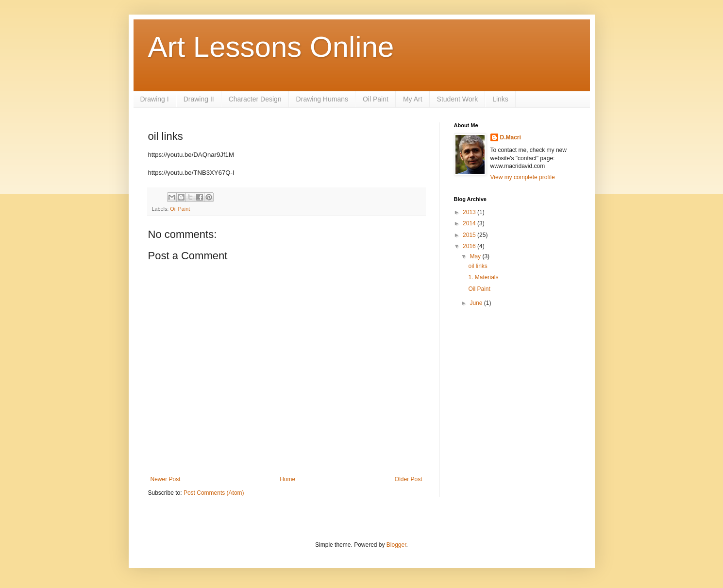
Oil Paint (376, 99)
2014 (470, 223)
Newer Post (166, 479)
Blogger (396, 545)
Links (500, 99)
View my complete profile (523, 177)
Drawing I (155, 99)
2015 (470, 235)
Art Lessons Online (271, 47)
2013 (470, 212)
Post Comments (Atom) (214, 493)
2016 (470, 246)
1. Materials (483, 277)
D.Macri (511, 137)
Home (287, 479)
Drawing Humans (322, 99)
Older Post (409, 479)
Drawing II (199, 99)
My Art (413, 99)
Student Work (458, 99)
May (476, 256)
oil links (478, 266)
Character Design (255, 99)
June (477, 303)
